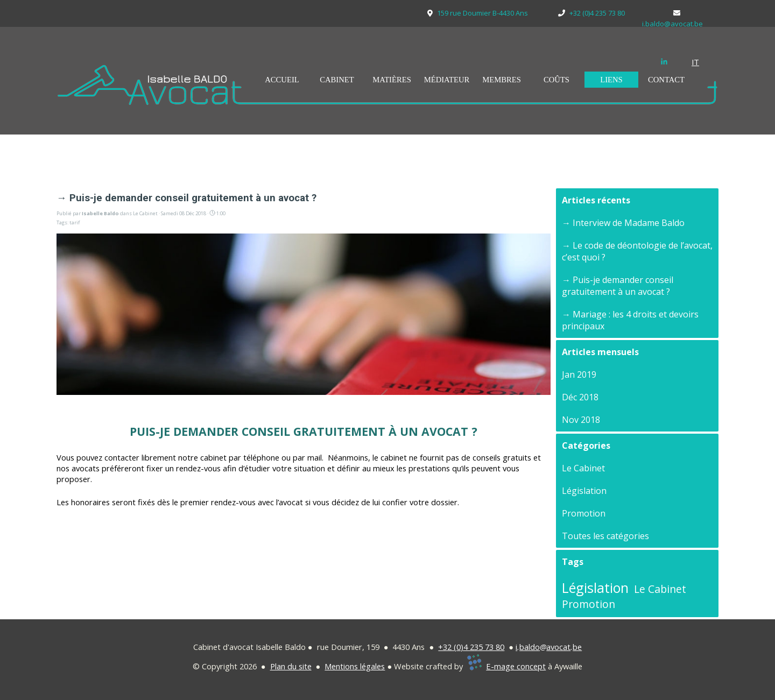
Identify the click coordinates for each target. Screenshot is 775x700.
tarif (75, 222)
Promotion (584, 513)
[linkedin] (664, 61)
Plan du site (291, 666)
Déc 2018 (580, 397)
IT (695, 62)
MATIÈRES (392, 80)
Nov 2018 (581, 420)
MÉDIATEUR (447, 80)
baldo (530, 647)
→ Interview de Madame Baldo (623, 223)
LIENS (611, 80)
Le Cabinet (583, 468)
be (577, 647)
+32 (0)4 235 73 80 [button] (471, 647)
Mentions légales (355, 666)
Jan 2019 (579, 374)
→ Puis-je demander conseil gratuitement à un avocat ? (618, 286)
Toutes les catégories (605, 536)
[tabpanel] (702, 62)
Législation (584, 491)
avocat (558, 647)
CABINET (337, 80)
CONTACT (666, 80)
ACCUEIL (282, 80)
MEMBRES (502, 80)
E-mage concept (516, 666)
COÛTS (556, 80)
